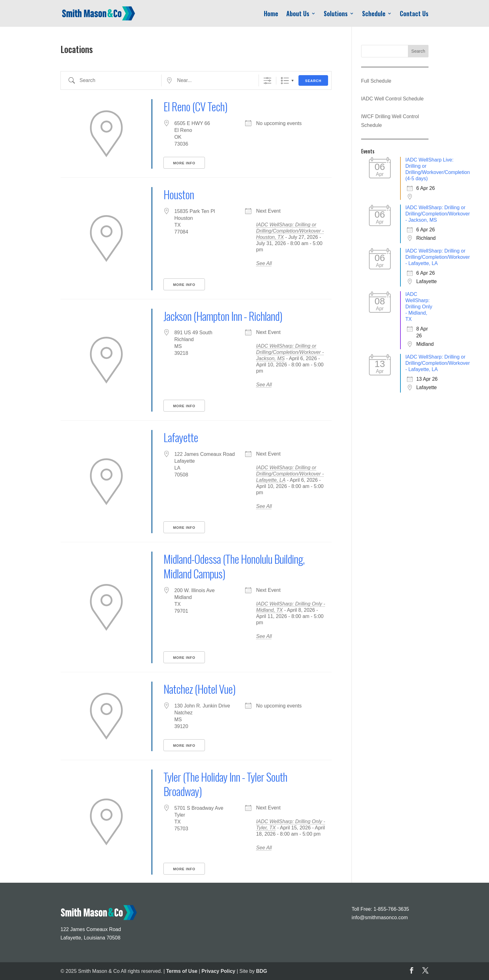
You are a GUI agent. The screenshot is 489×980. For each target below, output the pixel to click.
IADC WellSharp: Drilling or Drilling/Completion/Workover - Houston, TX (290, 231)
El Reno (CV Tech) (195, 106)
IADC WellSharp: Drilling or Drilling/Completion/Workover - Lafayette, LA (290, 474)
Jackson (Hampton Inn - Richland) (223, 316)
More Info (184, 163)
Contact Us (414, 15)
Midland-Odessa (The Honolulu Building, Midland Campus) (234, 566)
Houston (179, 194)
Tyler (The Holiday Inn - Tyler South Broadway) (225, 784)
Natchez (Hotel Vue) (199, 689)
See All (264, 263)
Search (313, 81)
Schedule (374, 15)
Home (271, 15)
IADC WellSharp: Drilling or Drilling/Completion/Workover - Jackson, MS (290, 352)
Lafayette (181, 437)
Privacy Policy (218, 971)
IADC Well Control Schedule (392, 99)
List (285, 81)
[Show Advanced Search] (267, 81)
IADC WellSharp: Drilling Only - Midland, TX (419, 307)
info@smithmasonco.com (380, 917)
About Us (298, 15)
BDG (262, 971)
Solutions (336, 15)
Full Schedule (376, 81)
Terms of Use (182, 971)
